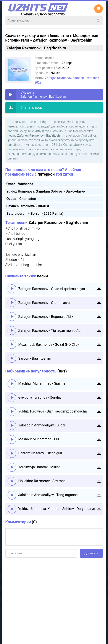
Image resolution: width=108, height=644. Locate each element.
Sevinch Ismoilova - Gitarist (28, 206)
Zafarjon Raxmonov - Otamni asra (44, 303)
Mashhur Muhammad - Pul (39, 439)
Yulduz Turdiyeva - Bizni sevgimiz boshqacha (53, 411)
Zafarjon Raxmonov (58, 78)
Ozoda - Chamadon (21, 199)
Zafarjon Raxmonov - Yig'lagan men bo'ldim (52, 331)
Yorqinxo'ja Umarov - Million (39, 467)
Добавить (91, 553)
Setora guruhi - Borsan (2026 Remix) (35, 214)
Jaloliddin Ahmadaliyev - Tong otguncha (49, 495)
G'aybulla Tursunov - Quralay (40, 397)
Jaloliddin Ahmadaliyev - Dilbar (42, 425)
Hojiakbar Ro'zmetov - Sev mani (43, 481)
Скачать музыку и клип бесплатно (37, 36)
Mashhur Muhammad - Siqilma (42, 383)
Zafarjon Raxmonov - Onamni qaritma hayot (52, 289)
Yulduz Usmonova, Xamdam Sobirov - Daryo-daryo (46, 191)
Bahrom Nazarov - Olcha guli (40, 453)
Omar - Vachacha (20, 184)
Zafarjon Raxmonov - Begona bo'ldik (46, 317)
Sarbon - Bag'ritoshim (35, 358)
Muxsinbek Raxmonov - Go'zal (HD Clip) (49, 345)
